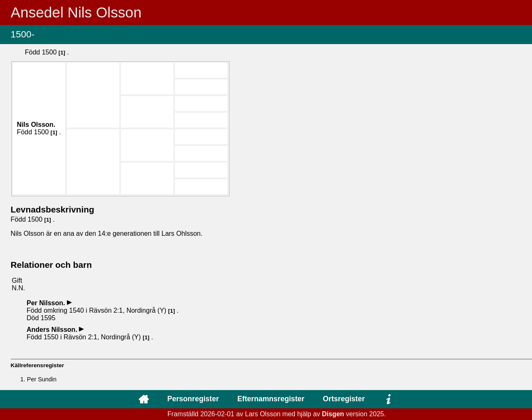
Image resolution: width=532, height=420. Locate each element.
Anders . (53, 330)
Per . (47, 303)
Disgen (333, 414)
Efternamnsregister (271, 399)
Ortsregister (344, 399)
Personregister (193, 399)
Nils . (36, 125)
